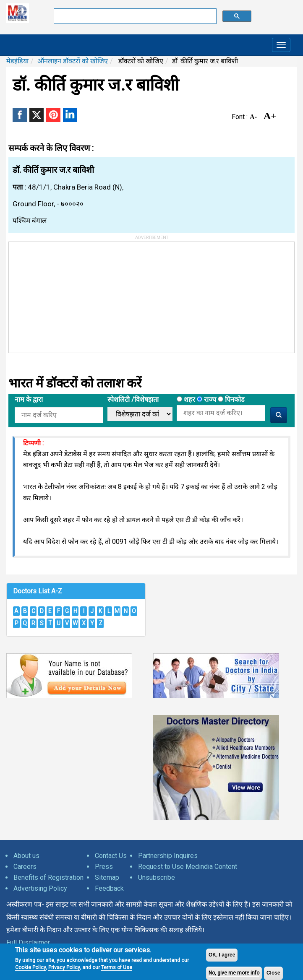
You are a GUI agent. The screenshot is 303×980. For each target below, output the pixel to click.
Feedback (109, 888)
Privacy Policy (64, 967)
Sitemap (107, 877)
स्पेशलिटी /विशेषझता (133, 399)
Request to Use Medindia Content (188, 867)
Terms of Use (117, 967)
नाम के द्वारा (29, 399)
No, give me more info (234, 973)
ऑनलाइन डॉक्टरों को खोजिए (73, 61)
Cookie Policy (30, 967)
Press (104, 867)
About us (26, 856)
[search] (135, 16)
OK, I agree (222, 955)
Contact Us (111, 856)
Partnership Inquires (168, 856)
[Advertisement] (72, 294)
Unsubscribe (157, 877)
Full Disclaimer (28, 942)
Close (273, 973)
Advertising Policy (40, 888)
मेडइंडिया (17, 61)
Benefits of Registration (48, 877)
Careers (25, 867)
